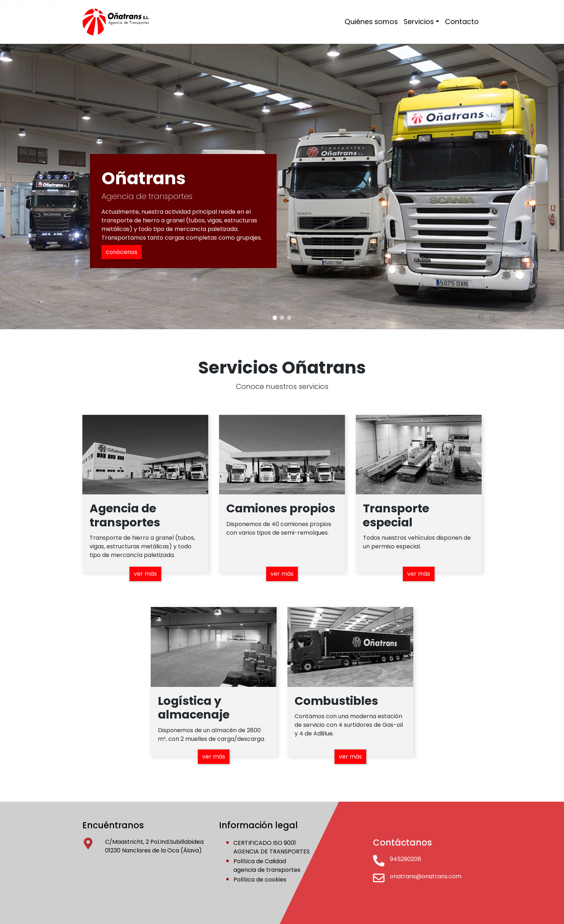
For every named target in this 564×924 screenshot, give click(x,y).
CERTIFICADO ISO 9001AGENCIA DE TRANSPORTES (272, 847)
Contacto (462, 22)
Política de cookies (260, 880)
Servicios (419, 22)
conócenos (122, 252)
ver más (145, 574)
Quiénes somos (371, 22)
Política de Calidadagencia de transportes (267, 866)
